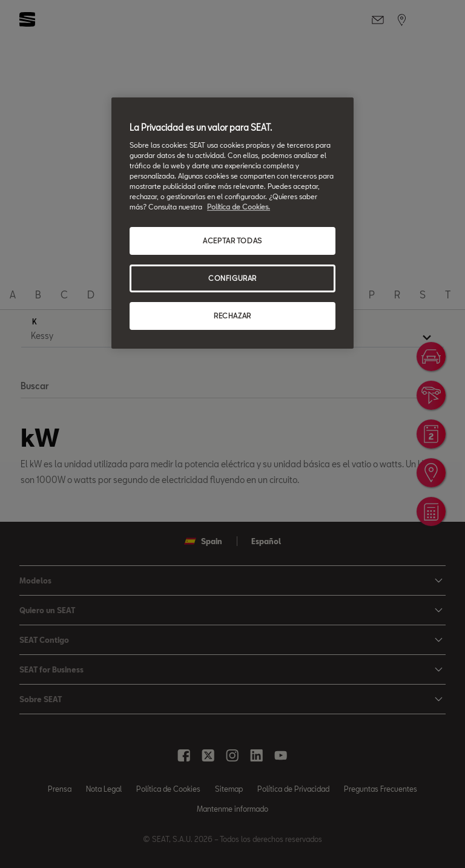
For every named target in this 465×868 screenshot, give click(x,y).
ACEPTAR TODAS (232, 241)
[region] (232, 223)
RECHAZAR (232, 316)
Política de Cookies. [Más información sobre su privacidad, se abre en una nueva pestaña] (239, 207)
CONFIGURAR (232, 278)
